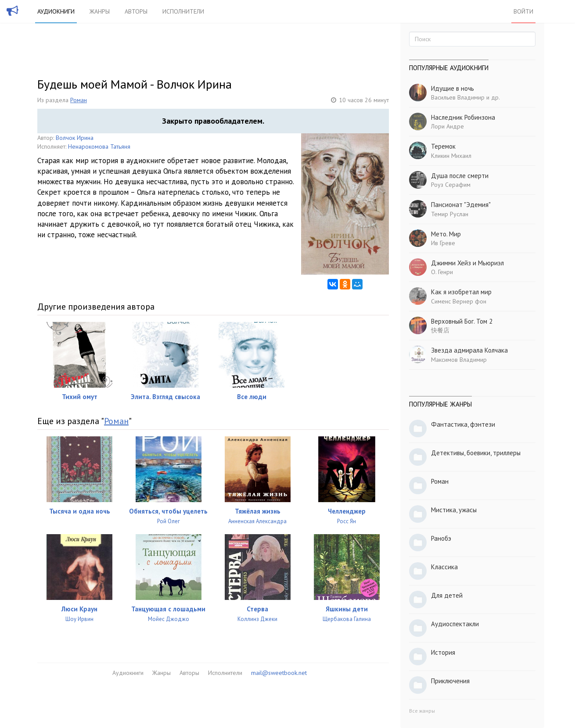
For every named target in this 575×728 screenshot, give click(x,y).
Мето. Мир (446, 234)
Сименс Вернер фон (459, 301)
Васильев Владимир (458, 97)
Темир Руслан (450, 214)
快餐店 (440, 330)
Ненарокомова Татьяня (99, 146)
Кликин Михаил (451, 156)
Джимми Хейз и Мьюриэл (467, 263)
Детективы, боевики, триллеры (476, 453)
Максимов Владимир (459, 360)
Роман (79, 100)
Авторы (136, 11)
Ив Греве (443, 243)
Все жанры (422, 711)
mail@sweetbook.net (279, 673)
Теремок (443, 146)
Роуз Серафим (451, 185)
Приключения (450, 681)
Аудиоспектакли (455, 624)
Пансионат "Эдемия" (461, 205)
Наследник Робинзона (463, 117)
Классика (444, 567)
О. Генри (442, 272)
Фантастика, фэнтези (463, 424)
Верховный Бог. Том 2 (462, 321)
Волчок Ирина (75, 138)
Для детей (447, 595)
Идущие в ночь (453, 88)
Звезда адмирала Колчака (469, 350)
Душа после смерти (460, 176)
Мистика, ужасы (454, 510)
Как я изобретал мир (461, 292)
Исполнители (183, 11)
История (443, 652)
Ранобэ (441, 538)
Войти (523, 11)
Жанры (100, 11)
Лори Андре (447, 126)
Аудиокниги (56, 11)
